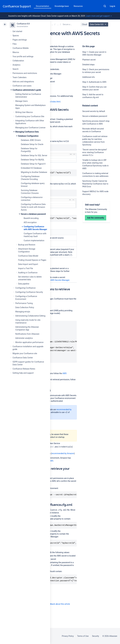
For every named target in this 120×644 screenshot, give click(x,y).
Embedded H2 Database (31, 168)
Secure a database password (33, 214)
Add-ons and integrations (23, 82)
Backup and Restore (27, 245)
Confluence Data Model (28, 256)
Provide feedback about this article (55, 604)
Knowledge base (62, 6)
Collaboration (18, 61)
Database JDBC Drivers (31, 140)
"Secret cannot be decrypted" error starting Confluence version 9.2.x (95, 152)
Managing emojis (23, 312)
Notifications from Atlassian (27, 334)
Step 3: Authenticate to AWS (94, 82)
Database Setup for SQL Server (34, 155)
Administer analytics (24, 338)
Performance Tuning (24, 303)
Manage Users (22, 101)
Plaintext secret (89, 60)
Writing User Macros (24, 112)
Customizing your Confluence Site (30, 116)
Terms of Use (83, 636)
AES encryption (30, 222)
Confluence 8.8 (23, 24)
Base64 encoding (31, 218)
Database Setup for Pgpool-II (33, 164)
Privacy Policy (68, 636)
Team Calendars (19, 77)
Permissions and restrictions (25, 73)
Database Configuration (28, 136)
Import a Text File (26, 268)
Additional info (88, 77)
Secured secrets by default (94, 111)
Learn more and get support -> (99, 16)
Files (15, 44)
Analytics (16, 65)
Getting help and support (23, 373)
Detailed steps (88, 65)
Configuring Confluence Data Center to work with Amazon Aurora (33, 207)
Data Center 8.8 (99, 24)
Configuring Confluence (25, 288)
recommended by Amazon (63, 453)
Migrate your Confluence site (25, 353)
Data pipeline (24, 284)
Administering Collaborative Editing (30, 316)
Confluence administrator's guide (27, 90)
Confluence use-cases (22, 86)
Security (95, 636)
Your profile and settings (23, 56)
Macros (16, 52)
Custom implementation (34, 241)
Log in (112, 6)
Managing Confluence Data (27, 132)
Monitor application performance (29, 342)
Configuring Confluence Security (29, 292)
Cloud (85, 24)
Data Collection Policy (25, 307)
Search (105, 6)
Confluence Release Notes (24, 369)
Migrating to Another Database (34, 172)
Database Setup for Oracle (32, 144)
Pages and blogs (20, 40)
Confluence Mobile (21, 48)
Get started (17, 31)
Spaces (16, 36)
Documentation (43, 6)
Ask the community (96, 218)
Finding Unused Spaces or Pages (32, 260)
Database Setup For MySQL (33, 160)
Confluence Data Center (23, 358)
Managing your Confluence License (30, 128)
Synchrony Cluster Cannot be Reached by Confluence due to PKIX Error (95, 184)
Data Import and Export (28, 264)
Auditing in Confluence (28, 273)
